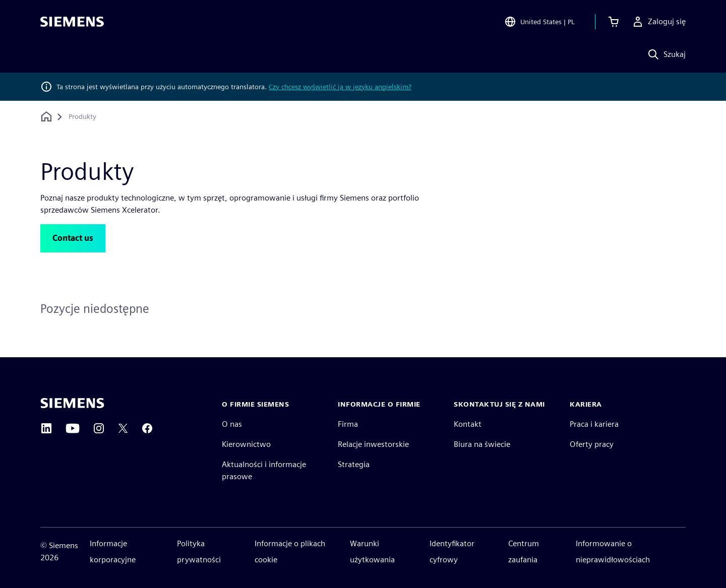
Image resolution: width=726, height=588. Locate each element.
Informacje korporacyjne (113, 551)
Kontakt (468, 424)
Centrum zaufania (524, 551)
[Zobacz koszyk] (614, 22)
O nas (232, 424)
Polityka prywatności (199, 551)
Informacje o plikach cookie (290, 551)
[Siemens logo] (72, 22)
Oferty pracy (592, 444)
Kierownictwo (246, 444)
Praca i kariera (594, 424)
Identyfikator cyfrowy (452, 551)
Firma (348, 424)
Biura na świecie (482, 444)
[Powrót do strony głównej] (46, 117)
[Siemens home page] (72, 403)
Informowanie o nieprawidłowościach (613, 551)
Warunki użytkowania (372, 551)
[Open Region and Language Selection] (539, 22)
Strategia (354, 464)
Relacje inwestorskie (373, 444)
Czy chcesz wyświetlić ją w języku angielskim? (340, 87)
